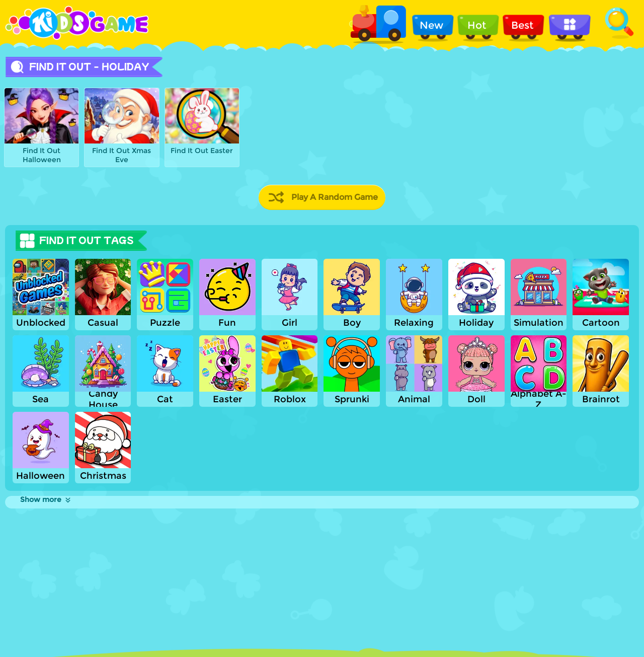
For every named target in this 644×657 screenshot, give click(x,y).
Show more (46, 499)
